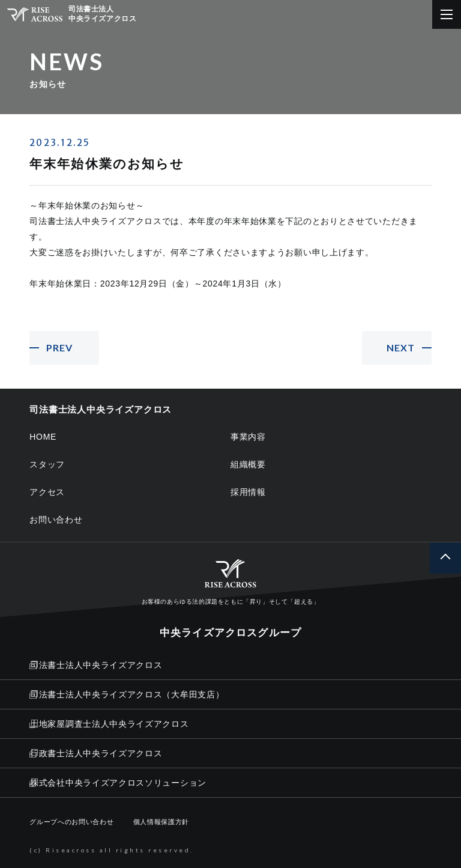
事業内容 (248, 437)
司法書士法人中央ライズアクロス (96, 665)
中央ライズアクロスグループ (230, 633)
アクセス (47, 492)
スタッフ (47, 464)
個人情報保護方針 (161, 822)
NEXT (401, 348)
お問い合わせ (56, 520)
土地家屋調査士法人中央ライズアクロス (109, 724)
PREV (59, 348)
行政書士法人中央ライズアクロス (96, 753)
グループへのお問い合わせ (71, 822)
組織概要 (248, 464)
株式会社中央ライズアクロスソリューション (118, 783)
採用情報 (248, 492)
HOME (43, 437)
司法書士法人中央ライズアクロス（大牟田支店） (127, 694)
